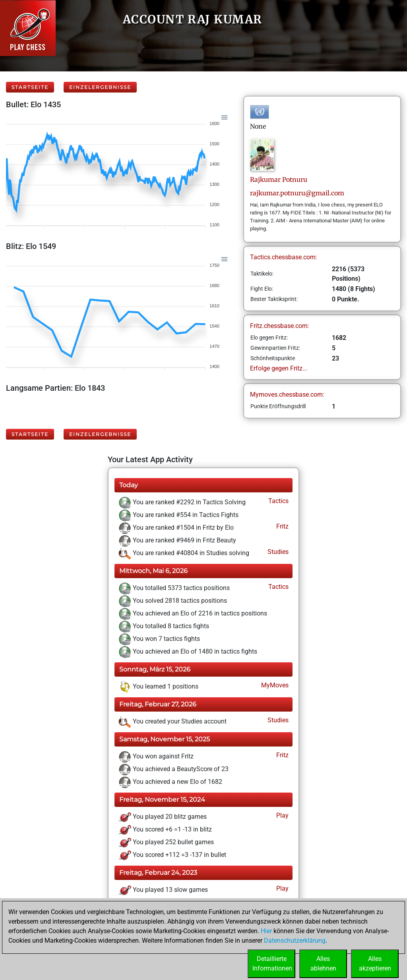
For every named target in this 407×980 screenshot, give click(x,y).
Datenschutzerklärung (295, 940)
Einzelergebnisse (100, 87)
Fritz (282, 526)
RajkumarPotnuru (279, 179)
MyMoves (274, 685)
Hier (266, 931)
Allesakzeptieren (375, 964)
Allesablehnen (323, 964)
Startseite (30, 87)
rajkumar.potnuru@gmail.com (297, 193)
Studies (277, 552)
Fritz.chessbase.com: (280, 326)
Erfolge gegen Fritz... (279, 368)
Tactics (278, 501)
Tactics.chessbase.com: (284, 257)
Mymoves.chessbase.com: (287, 395)
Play (282, 815)
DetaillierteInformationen (272, 964)
